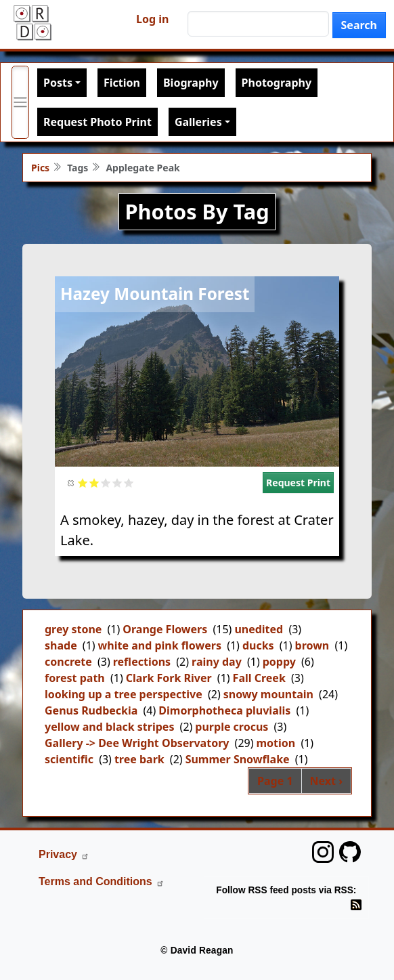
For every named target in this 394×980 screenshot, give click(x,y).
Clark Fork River (169, 678)
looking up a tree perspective (124, 694)
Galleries (198, 122)
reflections (142, 662)
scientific (69, 759)
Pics (40, 168)
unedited (259, 629)
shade (61, 645)
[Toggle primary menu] (20, 102)
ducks (258, 645)
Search (359, 25)
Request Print (298, 483)
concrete (68, 662)
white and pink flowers (160, 645)
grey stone (73, 629)
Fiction (122, 83)
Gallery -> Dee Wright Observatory (137, 743)
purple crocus (232, 727)
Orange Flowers (165, 629)
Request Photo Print (97, 122)
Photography (277, 83)
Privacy (64, 854)
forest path (75, 678)
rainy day (217, 662)
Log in (152, 19)
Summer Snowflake (238, 759)
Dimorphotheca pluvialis (224, 710)
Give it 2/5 (94, 483)
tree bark (139, 759)
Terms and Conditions (102, 881)
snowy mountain (268, 694)
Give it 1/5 (83, 483)
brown (312, 645)
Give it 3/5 (106, 483)
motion (276, 743)
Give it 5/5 (129, 483)
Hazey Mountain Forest (155, 294)
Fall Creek (259, 678)
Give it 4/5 (117, 483)
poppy (279, 662)
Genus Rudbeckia (91, 710)
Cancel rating (71, 483)
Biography (191, 83)
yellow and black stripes (109, 727)
